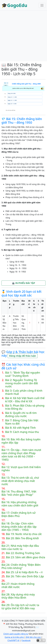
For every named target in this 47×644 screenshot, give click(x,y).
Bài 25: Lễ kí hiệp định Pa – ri (24, 572)
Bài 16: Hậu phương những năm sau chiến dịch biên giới (20, 504)
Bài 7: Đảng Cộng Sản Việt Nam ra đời (22, 422)
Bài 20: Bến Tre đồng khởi (22, 538)
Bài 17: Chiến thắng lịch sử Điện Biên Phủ (18, 514)
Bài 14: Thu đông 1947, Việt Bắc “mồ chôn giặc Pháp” (19, 493)
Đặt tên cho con (33, 637)
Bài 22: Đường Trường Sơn (23, 553)
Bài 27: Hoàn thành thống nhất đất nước (18, 585)
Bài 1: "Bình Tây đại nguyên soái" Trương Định (23, 374)
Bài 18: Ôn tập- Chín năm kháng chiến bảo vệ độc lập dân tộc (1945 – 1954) (19, 527)
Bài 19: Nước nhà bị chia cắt (24, 534)
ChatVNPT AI (13, 640)
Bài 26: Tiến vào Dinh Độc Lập (25, 576)
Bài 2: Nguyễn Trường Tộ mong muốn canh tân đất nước (22, 383)
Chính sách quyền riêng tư (16, 634)
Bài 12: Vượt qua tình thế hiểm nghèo (21, 469)
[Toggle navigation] (42, 5)
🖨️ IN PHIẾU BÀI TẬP (23, 283)
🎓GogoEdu (14, 5)
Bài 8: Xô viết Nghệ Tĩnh (20, 428)
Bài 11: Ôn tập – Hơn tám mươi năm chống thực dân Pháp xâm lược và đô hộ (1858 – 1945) (21, 455)
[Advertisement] (23, 36)
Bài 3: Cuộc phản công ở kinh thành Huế (24, 392)
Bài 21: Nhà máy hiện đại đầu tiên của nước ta (20, 547)
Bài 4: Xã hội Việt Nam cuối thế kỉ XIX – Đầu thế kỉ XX (25, 400)
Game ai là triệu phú (14, 637)
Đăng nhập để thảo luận (23, 356)
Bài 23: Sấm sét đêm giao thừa (26, 557)
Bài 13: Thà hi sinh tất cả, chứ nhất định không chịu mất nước (20, 481)
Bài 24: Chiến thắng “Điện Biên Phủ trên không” (21, 566)
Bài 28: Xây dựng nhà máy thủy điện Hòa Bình (18, 596)
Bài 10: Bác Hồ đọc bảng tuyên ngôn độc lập (21, 441)
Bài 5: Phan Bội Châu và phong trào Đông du (25, 407)
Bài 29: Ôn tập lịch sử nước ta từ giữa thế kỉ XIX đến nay (20, 607)
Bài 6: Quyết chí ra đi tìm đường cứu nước (21, 414)
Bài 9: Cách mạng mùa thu (22, 432)
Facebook (26, 640)
